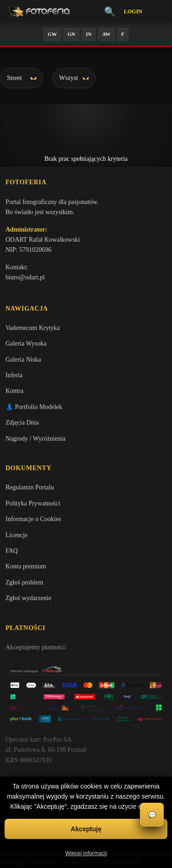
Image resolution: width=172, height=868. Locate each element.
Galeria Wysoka (26, 343)
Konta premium (26, 566)
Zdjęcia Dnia (22, 423)
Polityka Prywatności (33, 503)
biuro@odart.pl (25, 277)
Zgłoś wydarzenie (28, 598)
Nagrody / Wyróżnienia (36, 439)
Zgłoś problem (24, 582)
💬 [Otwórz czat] (152, 815)
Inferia (14, 375)
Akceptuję (86, 829)
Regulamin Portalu (30, 487)
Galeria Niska (23, 360)
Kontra (14, 391)
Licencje (17, 535)
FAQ (12, 551)
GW (52, 34)
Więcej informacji (86, 853)
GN (71, 34)
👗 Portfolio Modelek (34, 407)
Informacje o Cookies (33, 519)
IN (89, 34)
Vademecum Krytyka (33, 328)
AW (106, 34)
